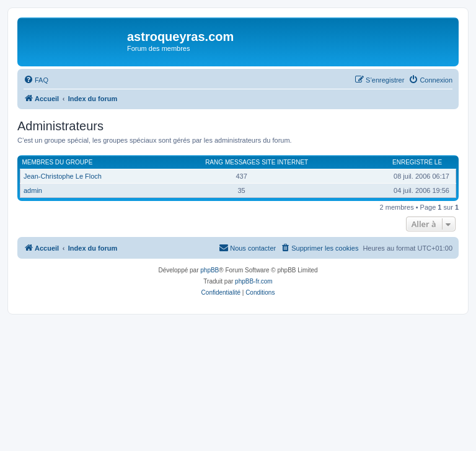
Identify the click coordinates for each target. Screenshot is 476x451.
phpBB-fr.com (254, 281)
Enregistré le (417, 162)
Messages (242, 162)
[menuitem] (36, 80)
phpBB (209, 270)
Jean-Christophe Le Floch (63, 176)
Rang (214, 162)
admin (33, 190)
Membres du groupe (58, 162)
